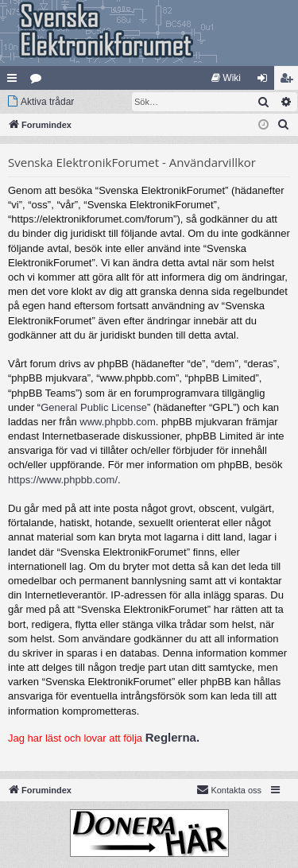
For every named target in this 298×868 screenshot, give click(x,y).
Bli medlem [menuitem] (290, 81)
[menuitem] (226, 78)
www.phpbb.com (117, 422)
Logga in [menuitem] (266, 81)
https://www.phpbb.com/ (63, 480)
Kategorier (39, 81)
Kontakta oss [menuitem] (229, 789)
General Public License (94, 407)
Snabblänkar (15, 81)
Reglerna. (172, 737)
